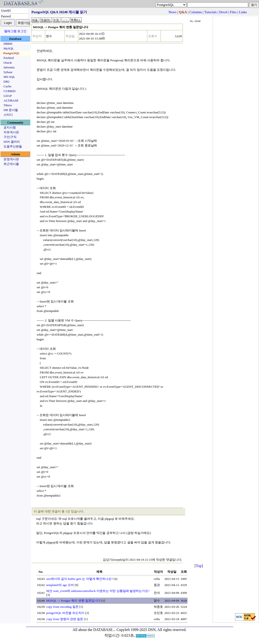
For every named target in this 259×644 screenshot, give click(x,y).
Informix (9, 67)
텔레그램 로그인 (15, 31)
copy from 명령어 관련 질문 (65, 619)
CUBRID (9, 91)
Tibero (8, 105)
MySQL (9, 48)
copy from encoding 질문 (62, 607)
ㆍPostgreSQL (10, 53)
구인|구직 (10, 137)
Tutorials (211, 12)
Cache (7, 86)
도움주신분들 (13, 146)
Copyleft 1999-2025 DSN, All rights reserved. (152, 630)
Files (233, 12)
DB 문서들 (11, 110)
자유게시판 (11, 132)
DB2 (7, 82)
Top (199, 566)
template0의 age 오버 (60, 585)
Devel (223, 12)
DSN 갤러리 (12, 142)
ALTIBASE (11, 100)
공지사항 (10, 127)
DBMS (8, 44)
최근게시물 (11, 164)
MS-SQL (9, 77)
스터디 (8, 115)
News (173, 12)
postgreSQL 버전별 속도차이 (65, 613)
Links (243, 12)
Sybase (8, 72)
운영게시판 (11, 159)
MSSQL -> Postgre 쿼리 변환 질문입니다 (73, 601)
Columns (196, 12)
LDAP (8, 96)
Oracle (8, 63)
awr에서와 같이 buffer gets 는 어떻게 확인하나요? (79, 579)
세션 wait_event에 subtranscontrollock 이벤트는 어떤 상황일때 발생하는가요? (98, 591)
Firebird (9, 58)
